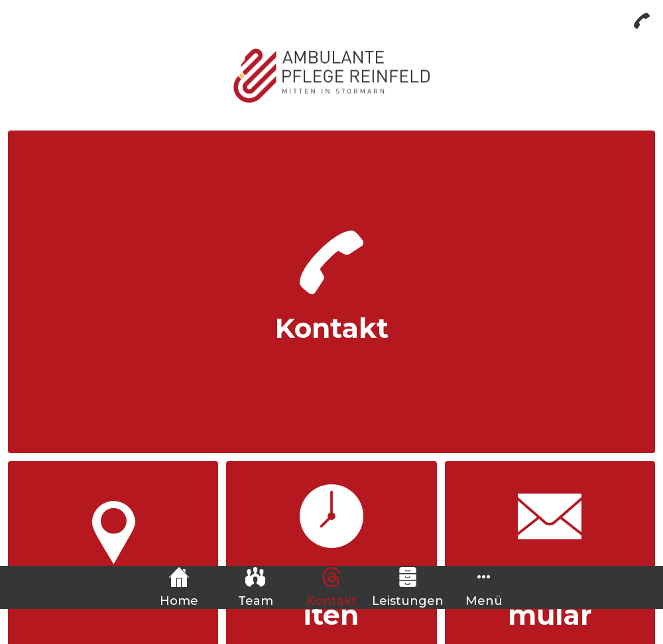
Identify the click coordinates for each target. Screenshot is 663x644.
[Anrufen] (642, 21)
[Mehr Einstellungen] (484, 587)
